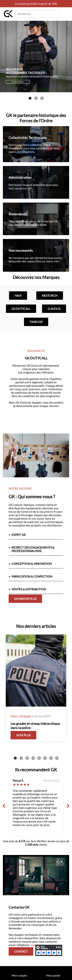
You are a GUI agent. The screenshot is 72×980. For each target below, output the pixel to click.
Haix (18, 296)
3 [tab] (42, 98)
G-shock (54, 309)
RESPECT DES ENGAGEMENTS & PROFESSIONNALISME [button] (33, 549)
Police (14, 716)
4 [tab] (33, 758)
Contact (21, 951)
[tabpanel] (36, 56)
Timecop (36, 322)
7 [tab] (51, 758)
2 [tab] (36, 98)
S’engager (26, 716)
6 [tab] (45, 758)
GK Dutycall (21, 309)
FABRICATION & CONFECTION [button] (32, 576)
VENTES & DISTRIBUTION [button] (29, 589)
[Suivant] (68, 806)
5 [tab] (39, 758)
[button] (65, 14)
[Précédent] (4, 806)
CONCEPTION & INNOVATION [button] (32, 564)
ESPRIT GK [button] (19, 535)
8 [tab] (57, 758)
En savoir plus (25, 599)
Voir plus (23, 735)
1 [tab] (30, 98)
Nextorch (50, 296)
